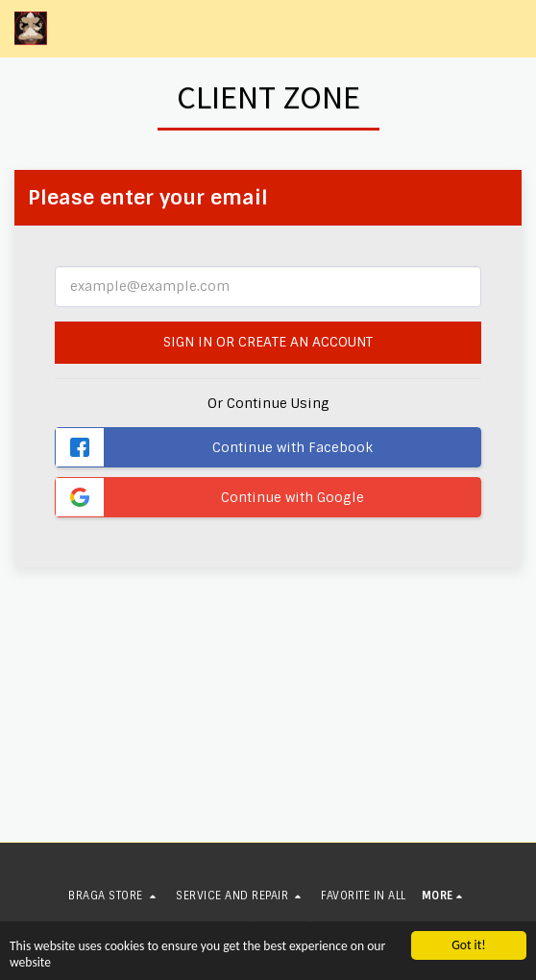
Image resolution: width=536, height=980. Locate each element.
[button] (510, 29)
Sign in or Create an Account (268, 342)
